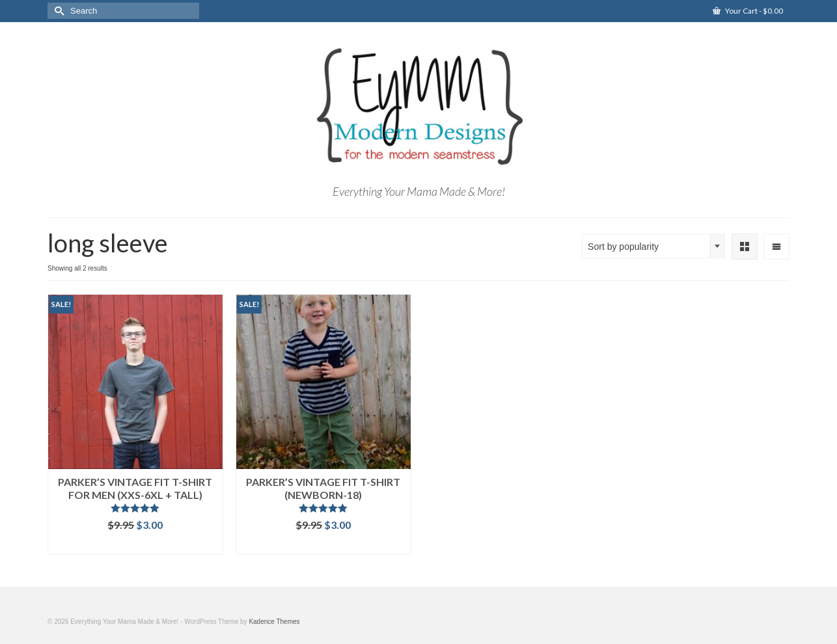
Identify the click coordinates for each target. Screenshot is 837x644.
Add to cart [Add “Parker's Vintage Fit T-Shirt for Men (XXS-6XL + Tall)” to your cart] (135, 544)
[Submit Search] (57, 11)
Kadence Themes (274, 622)
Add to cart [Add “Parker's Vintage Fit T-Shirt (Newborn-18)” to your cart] (323, 544)
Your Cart (748, 11)
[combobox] (653, 246)
